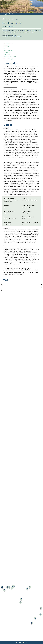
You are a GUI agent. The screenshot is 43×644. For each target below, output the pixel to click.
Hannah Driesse (12, 35)
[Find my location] (2, 284)
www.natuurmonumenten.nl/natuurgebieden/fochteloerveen (21, 270)
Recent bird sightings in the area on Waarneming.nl (18, 268)
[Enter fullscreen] (41, 287)
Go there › (8, 59)
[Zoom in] (41, 290)
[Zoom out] (41, 292)
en (36, 2)
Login (32, 2)
